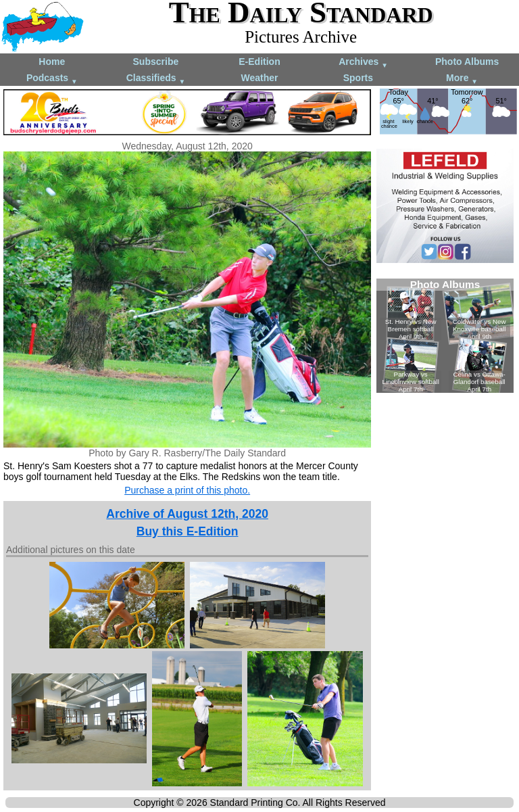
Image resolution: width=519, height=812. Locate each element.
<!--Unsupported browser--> (445, 336)
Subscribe (156, 62)
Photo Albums (467, 62)
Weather (259, 78)
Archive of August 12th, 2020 (187, 514)
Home (52, 62)
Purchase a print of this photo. (187, 490)
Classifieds (156, 79)
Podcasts (52, 79)
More (462, 79)
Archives (363, 63)
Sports (358, 78)
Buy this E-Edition (188, 531)
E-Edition (259, 62)
